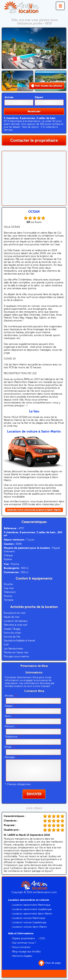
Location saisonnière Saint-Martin (32, 914)
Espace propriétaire (24, 938)
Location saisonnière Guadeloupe (32, 909)
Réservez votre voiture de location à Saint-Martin (34, 510)
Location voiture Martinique (29, 918)
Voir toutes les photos (47, 86)
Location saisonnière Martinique (31, 905)
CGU (42, 938)
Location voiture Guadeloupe (29, 923)
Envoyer (34, 794)
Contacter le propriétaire (34, 140)
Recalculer (34, 111)
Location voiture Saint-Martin (30, 927)
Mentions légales (22, 956)
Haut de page (50, 963)
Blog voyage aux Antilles (26, 952)
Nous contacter (21, 947)
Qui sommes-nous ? (24, 943)
